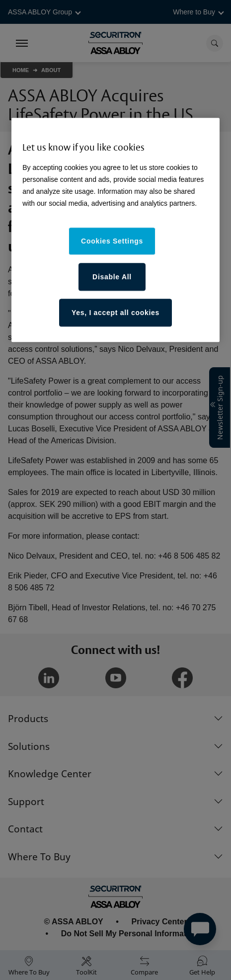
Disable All (112, 277)
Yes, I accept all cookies (115, 313)
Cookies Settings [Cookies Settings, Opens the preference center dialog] (112, 241)
